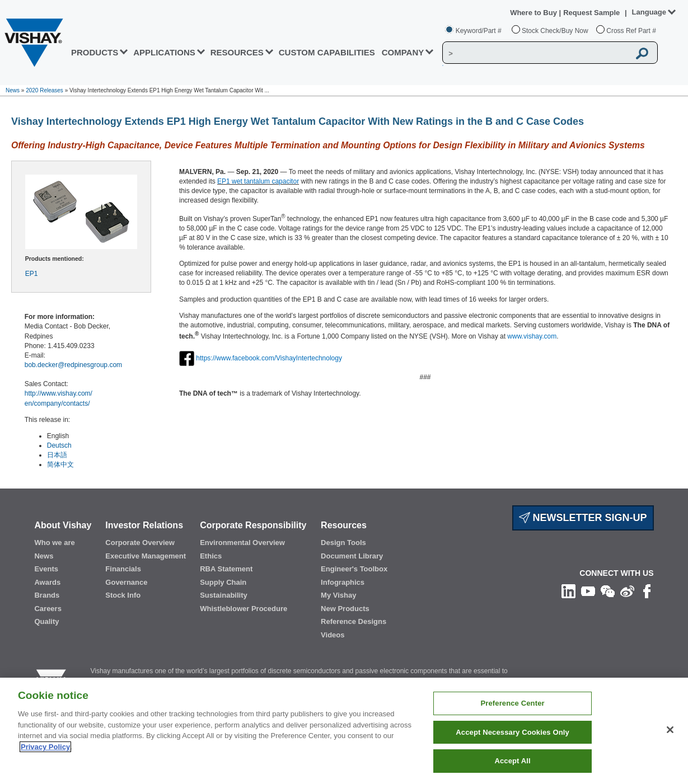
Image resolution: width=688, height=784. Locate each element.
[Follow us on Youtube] (588, 591)
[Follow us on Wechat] (608, 591)
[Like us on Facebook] (647, 591)
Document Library (352, 556)
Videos (333, 635)
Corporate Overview (140, 543)
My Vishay (338, 595)
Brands (47, 595)
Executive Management (146, 556)
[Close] (670, 730)
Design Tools (343, 543)
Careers (48, 609)
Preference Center (512, 703)
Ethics (211, 556)
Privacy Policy (45, 747)
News (13, 90)
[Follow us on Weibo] (627, 591)
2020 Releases (45, 90)
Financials (123, 569)
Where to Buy (534, 13)
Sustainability (224, 595)
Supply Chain (223, 582)
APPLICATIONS (164, 52)
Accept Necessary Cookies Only (512, 732)
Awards (47, 582)
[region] (344, 731)
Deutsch (59, 445)
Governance (126, 582)
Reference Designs (354, 621)
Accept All (512, 761)
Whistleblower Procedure (244, 609)
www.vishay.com (532, 336)
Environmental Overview (242, 543)
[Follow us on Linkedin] (568, 591)
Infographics (343, 582)
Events (46, 569)
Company (403, 52)
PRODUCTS (95, 52)
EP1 (32, 274)
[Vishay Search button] (643, 53)
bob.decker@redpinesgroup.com (73, 365)
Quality (46, 621)
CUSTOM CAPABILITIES (327, 52)
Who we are (54, 543)
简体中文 (60, 464)
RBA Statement (226, 569)
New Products (345, 609)
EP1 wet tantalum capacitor (258, 181)
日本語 (57, 455)
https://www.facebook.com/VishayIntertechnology (269, 358)
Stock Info (123, 595)
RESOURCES (237, 52)
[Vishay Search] (536, 53)
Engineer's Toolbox (354, 569)
